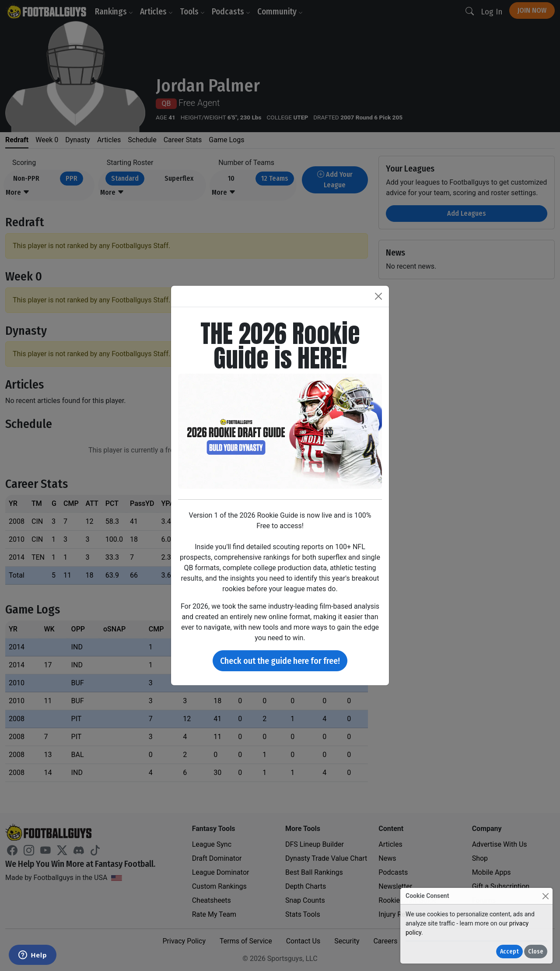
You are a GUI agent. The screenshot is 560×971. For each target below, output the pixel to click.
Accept (509, 952)
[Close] (545, 896)
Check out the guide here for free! (280, 661)
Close (536, 952)
